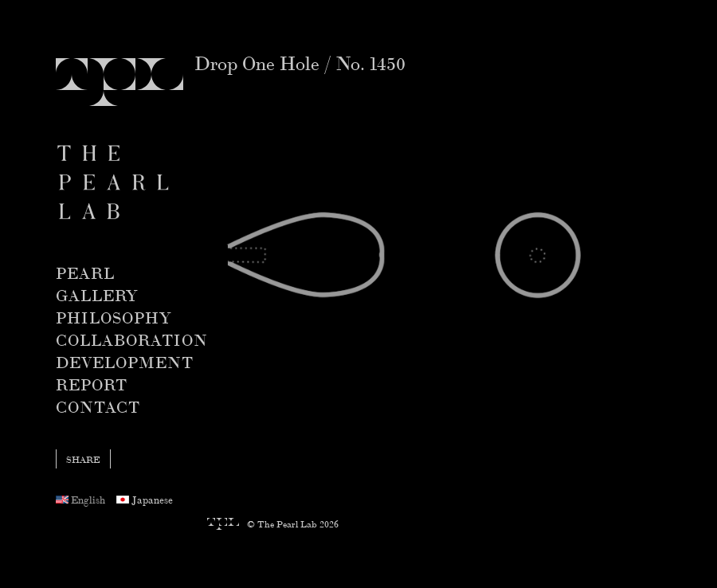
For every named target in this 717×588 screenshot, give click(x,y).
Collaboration (132, 339)
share (83, 459)
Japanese (145, 499)
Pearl (85, 272)
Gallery (97, 294)
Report (92, 384)
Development (125, 361)
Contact (98, 406)
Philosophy (114, 317)
